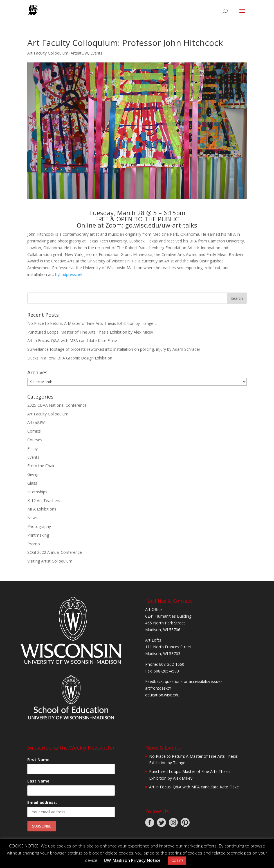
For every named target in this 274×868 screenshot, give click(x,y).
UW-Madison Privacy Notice (132, 860)
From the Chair (41, 466)
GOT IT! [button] (177, 861)
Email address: (42, 802)
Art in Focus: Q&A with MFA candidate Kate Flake (72, 340)
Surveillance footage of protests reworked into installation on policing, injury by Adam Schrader (114, 349)
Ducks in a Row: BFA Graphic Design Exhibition (70, 358)
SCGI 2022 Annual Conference (55, 552)
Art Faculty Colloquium (48, 53)
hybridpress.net (69, 274)
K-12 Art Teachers (44, 501)
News (32, 518)
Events (96, 53)
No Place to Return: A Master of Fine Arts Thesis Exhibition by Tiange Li (92, 323)
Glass (32, 483)
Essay (32, 448)
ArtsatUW (79, 53)
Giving (33, 474)
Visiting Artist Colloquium (50, 561)
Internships (37, 492)
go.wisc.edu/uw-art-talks (161, 225)
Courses (35, 440)
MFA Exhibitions (42, 509)
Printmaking (38, 535)
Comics (34, 431)
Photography (39, 526)
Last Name (38, 781)
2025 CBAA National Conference (57, 405)
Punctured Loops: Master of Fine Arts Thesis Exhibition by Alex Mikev (90, 332)
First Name (38, 760)
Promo (34, 544)
